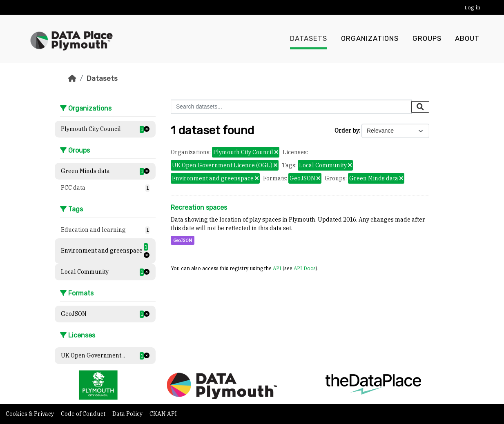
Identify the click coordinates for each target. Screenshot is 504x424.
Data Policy (128, 414)
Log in (472, 8)
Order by (347, 131)
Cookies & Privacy (30, 414)
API (277, 268)
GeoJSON (183, 240)
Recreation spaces (199, 208)
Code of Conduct (84, 414)
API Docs (305, 268)
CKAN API (163, 414)
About (467, 39)
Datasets (309, 39)
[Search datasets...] (291, 107)
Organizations (370, 39)
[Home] (72, 78)
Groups (427, 39)
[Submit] (420, 107)
